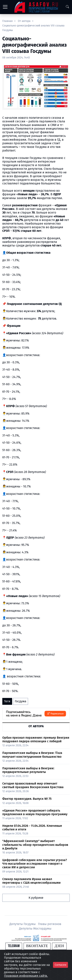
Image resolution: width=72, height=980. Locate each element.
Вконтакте (37, 946)
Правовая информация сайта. (26, 976)
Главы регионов (50, 924)
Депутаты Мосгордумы (35, 929)
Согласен (60, 965)
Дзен (59, 946)
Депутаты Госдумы (23, 924)
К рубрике (36, 898)
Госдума (21, 701)
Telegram (14, 946)
